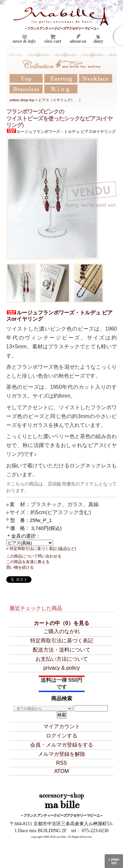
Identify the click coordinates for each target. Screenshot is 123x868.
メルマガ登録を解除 (62, 754)
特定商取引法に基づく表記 (62, 641)
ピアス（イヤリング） (56, 100)
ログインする (62, 736)
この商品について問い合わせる (34, 556)
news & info (24, 41)
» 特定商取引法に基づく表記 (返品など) (41, 549)
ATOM (61, 771)
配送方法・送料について (62, 650)
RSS (61, 763)
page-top (114, 861)
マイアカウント (62, 726)
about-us (78, 41)
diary (98, 41)
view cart (53, 41)
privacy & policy (61, 668)
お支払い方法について (62, 659)
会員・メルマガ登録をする (62, 745)
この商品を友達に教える (28, 562)
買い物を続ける (20, 567)
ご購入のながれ (62, 631)
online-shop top (22, 100)
